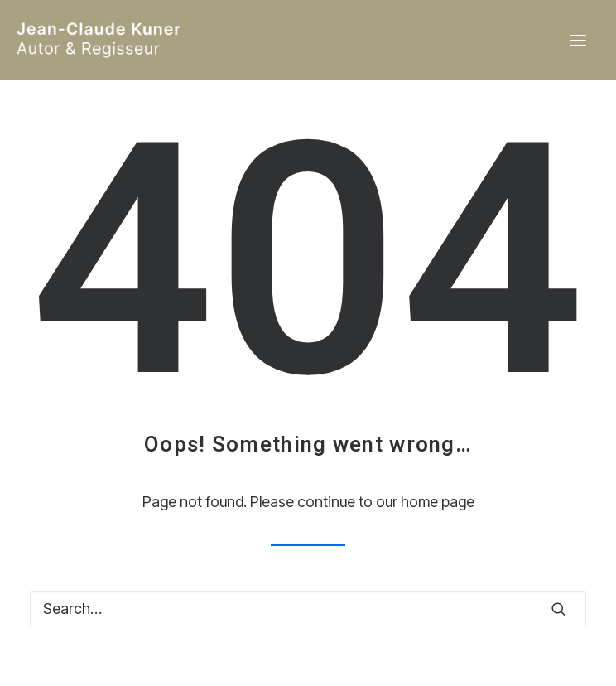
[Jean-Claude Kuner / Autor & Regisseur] (161, 40)
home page (438, 502)
